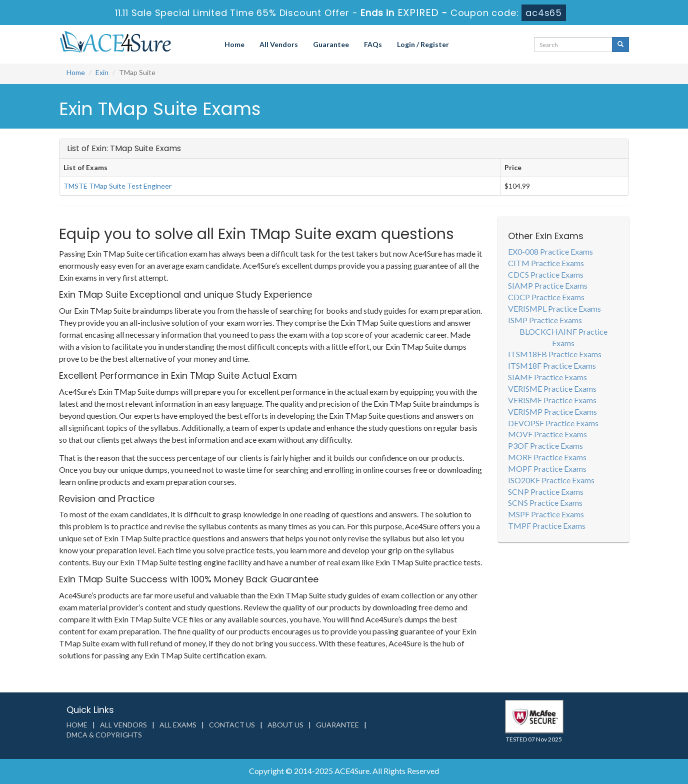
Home (234, 44)
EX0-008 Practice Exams (550, 251)
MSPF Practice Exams (546, 514)
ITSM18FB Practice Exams (555, 354)
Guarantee (331, 44)
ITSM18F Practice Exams (552, 365)
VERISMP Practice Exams (552, 412)
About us (285, 725)
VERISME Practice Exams (552, 388)
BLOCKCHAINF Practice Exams (563, 337)
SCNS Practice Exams (545, 503)
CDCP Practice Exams (546, 297)
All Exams (178, 725)
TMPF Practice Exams (547, 526)
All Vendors (279, 44)
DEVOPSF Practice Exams (553, 423)
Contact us (232, 725)
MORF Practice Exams (547, 457)
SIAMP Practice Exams (548, 285)
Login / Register (423, 44)
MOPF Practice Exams (547, 469)
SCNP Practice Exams (546, 492)
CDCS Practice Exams (546, 274)
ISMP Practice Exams (545, 320)
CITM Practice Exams (546, 263)
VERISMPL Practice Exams (554, 308)
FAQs (373, 44)
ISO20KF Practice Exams (551, 480)
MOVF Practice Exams (547, 434)
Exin (102, 72)
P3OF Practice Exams (545, 446)
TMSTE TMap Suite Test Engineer (117, 186)
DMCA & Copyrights (104, 735)
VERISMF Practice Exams (552, 400)
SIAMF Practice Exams (547, 377)
